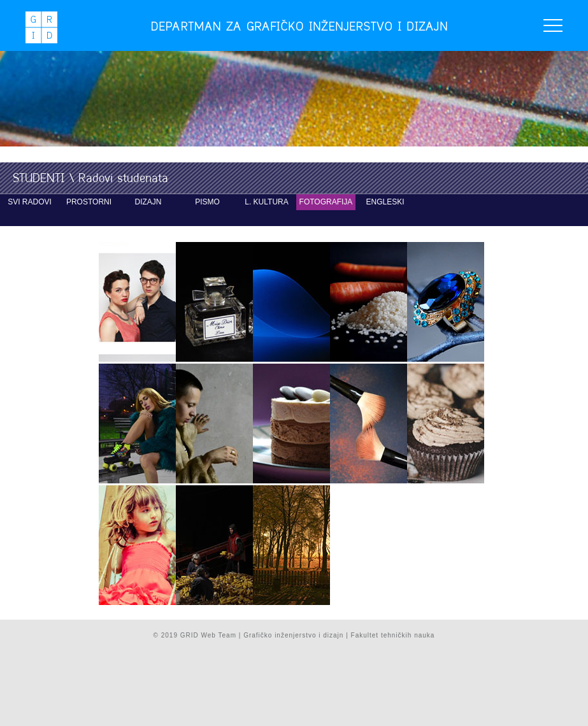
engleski (385, 202)
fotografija (326, 202)
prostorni (89, 202)
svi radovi (30, 202)
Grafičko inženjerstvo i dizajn (293, 635)
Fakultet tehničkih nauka (393, 635)
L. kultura (266, 202)
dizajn (148, 202)
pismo (207, 202)
